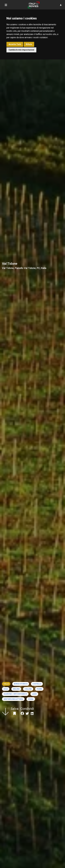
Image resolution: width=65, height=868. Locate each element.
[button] (61, 5)
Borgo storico (21, 684)
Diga (6, 689)
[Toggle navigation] (6, 5)
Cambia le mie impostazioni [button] (21, 50)
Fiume (39, 689)
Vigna (31, 699)
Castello (37, 684)
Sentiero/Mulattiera (13, 699)
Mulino (16, 689)
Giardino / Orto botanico (15, 694)
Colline (28, 689)
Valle (6, 684)
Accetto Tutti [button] (15, 44)
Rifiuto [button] (29, 44)
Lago (34, 694)
